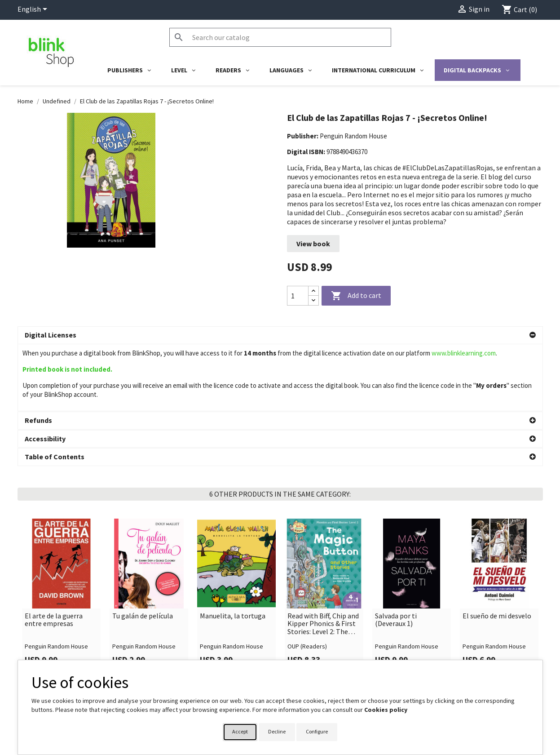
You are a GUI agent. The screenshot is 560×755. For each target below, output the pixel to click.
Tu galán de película (143, 549)
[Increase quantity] (313, 291)
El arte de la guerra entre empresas (54, 553)
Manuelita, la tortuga (233, 549)
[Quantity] (298, 296)
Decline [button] (277, 731)
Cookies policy (386, 710)
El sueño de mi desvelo (497, 549)
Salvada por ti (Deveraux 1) (396, 553)
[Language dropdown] (34, 10)
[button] (280, 335)
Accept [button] (240, 731)
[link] (61, 529)
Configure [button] (317, 731)
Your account (308, 657)
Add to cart (356, 296)
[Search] (280, 37)
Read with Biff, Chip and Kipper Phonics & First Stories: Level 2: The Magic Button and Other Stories (323, 557)
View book (313, 244)
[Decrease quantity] (313, 300)
